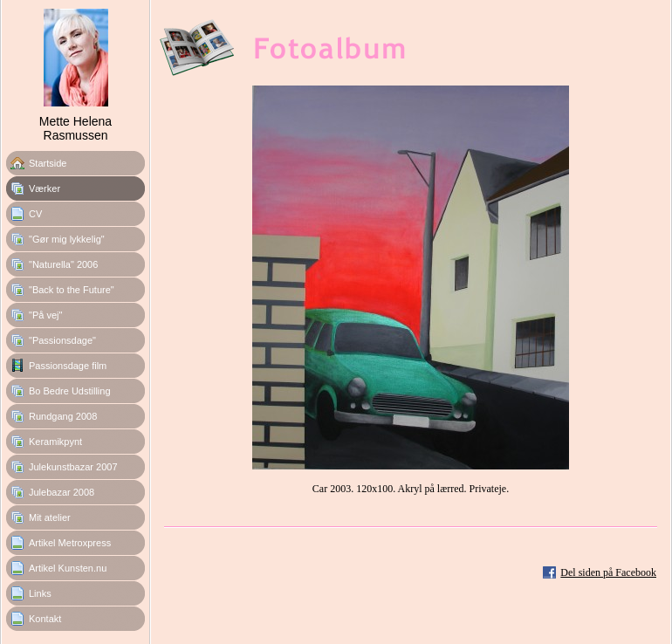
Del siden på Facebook (608, 572)
